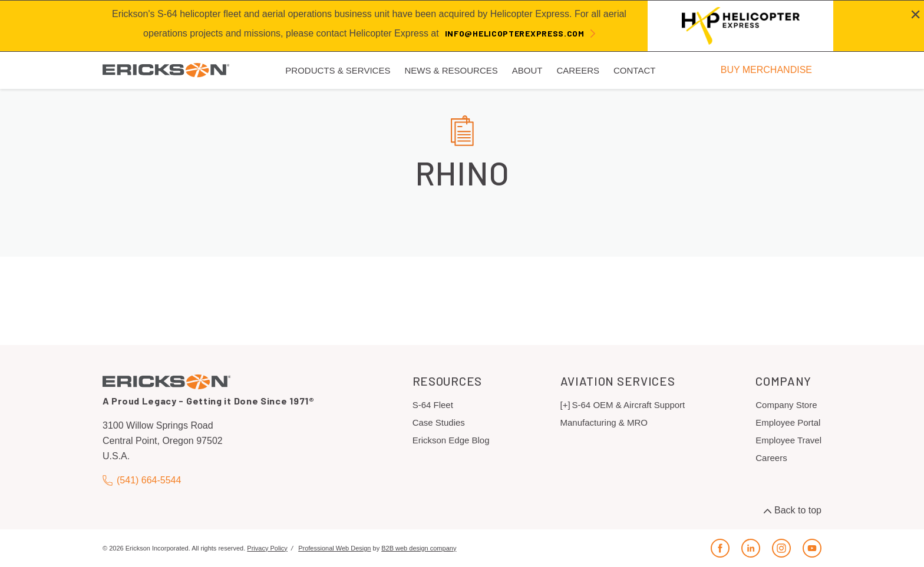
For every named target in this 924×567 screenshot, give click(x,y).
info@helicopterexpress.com (515, 33)
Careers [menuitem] (578, 70)
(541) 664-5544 (142, 480)
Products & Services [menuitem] (338, 70)
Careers (771, 458)
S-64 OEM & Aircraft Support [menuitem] (629, 405)
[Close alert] (915, 14)
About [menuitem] (527, 70)
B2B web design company (419, 548)
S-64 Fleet (433, 405)
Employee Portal (788, 422)
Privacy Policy (267, 548)
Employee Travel (788, 440)
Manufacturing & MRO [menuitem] (604, 422)
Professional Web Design (334, 548)
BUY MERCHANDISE (766, 70)
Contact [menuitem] (634, 70)
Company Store (786, 405)
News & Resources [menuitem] (451, 70)
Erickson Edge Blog (451, 440)
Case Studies (439, 422)
